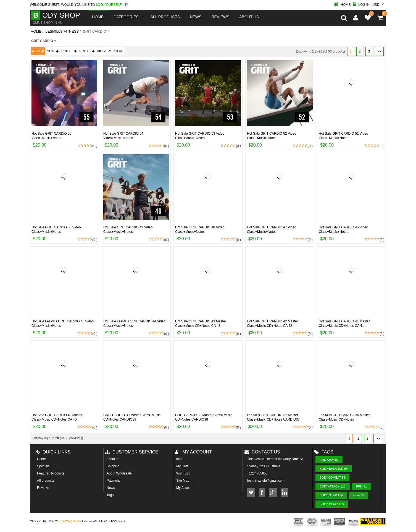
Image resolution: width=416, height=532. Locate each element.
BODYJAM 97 (329, 460)
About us (249, 17)
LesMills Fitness (62, 31)
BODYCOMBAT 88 (332, 478)
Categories (126, 17)
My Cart (182, 466)
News (196, 17)
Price (69, 51)
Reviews (43, 488)
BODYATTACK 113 (333, 486)
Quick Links (53, 452)
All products (46, 481)
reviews (220, 17)
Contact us (262, 452)
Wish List (183, 473)
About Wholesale (119, 473)
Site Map (183, 481)
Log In (361, 5)
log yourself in (111, 5)
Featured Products (51, 473)
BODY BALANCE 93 (334, 469)
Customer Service (132, 452)
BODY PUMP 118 (332, 504)
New (38, 51)
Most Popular (110, 51)
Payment (113, 481)
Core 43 (359, 495)
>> (379, 51)
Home (342, 5)
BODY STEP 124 (331, 495)
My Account (185, 488)
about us (113, 459)
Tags (110, 495)
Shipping (113, 466)
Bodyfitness (70, 521)
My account (193, 452)
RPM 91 (362, 486)
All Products (165, 17)
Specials (43, 466)
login (180, 459)
